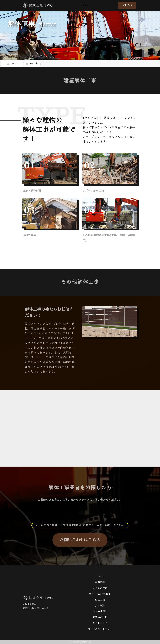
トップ (100, 576)
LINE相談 (100, 611)
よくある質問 (100, 588)
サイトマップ (100, 623)
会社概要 (100, 606)
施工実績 (100, 600)
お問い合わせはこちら (80, 540)
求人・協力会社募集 (100, 594)
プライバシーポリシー (100, 629)
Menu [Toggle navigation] (86, 5)
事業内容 (100, 582)
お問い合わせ (100, 617)
